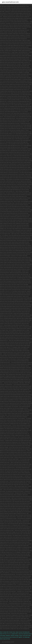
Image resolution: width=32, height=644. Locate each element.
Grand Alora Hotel (27, 635)
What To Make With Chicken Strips (8, 632)
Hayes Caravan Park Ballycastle (23, 632)
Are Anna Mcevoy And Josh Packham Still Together (11, 637)
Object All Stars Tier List (5, 634)
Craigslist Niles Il (15, 634)
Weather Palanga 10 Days (16, 635)
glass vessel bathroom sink (10, 2)
